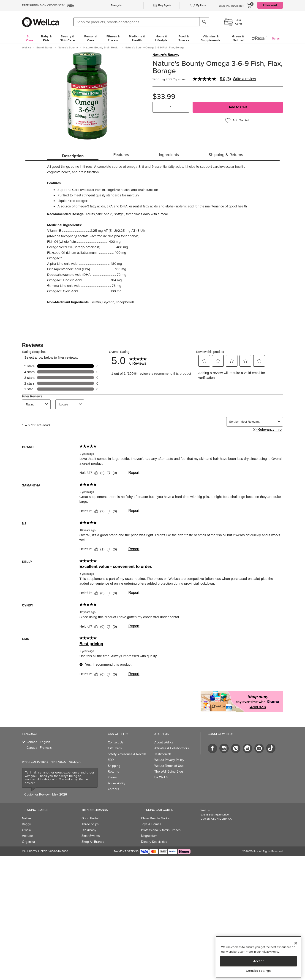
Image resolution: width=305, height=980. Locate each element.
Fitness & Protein (113, 38)
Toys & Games (151, 824)
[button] (159, 107)
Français (116, 5)
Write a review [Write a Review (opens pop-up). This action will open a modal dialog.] (244, 79)
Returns (113, 772)
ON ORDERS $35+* (44, 5)
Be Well (161, 777)
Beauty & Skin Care (67, 38)
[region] (258, 957)
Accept (259, 961)
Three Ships (90, 824)
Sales (276, 38)
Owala (26, 830)
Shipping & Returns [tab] (226, 155)
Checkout (270, 5)
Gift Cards (115, 748)
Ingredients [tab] (169, 155)
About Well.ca (164, 742)
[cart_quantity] (171, 107)
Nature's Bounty (166, 55)
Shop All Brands (93, 842)
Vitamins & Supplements (211, 38)
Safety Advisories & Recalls (127, 754)
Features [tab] (121, 155)
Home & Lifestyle (161, 38)
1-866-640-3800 (58, 851)
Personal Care (91, 38)
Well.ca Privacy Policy (169, 760)
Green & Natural (238, 38)
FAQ (111, 760)
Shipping (114, 766)
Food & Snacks (184, 38)
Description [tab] (73, 156)
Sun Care (30, 38)
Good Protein (91, 818)
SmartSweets (91, 836)
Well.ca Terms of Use (169, 766)
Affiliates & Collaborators (172, 748)
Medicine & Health (137, 38)
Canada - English (38, 742)
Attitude (27, 836)
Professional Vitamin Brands (161, 830)
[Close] (296, 943)
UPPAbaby (89, 830)
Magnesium (149, 836)
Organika (28, 842)
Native (26, 818)
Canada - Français (39, 748)
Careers (113, 789)
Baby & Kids (46, 38)
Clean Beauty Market (156, 818)
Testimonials (163, 754)
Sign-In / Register (231, 6)
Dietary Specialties (154, 842)
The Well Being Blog (169, 772)
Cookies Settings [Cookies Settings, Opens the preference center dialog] (258, 971)
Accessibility (117, 783)
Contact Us (116, 742)
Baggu (27, 824)
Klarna (112, 777)
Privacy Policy (270, 952)
